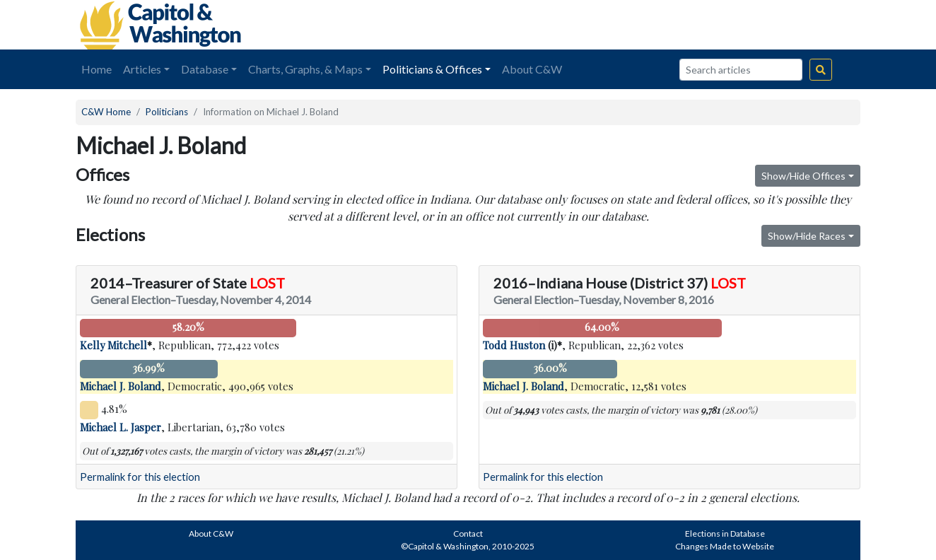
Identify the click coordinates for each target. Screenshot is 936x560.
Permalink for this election (140, 477)
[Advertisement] (702, 25)
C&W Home (106, 112)
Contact (468, 533)
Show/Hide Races (807, 236)
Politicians (167, 112)
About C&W (532, 69)
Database (205, 69)
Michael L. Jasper (121, 427)
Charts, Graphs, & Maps (305, 69)
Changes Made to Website (725, 546)
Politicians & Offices (432, 69)
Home (96, 69)
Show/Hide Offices (803, 176)
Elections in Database (725, 533)
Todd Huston (514, 345)
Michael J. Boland (121, 386)
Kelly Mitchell (113, 345)
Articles (142, 69)
